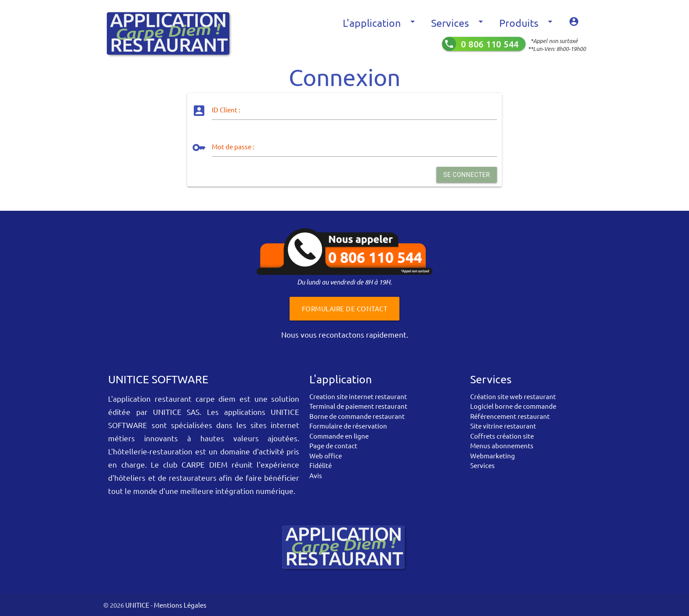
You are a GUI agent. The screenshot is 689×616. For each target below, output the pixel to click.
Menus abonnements (502, 445)
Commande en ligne (339, 436)
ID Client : (226, 110)
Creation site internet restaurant (358, 396)
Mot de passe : (233, 146)
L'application (380, 23)
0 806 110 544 (490, 44)
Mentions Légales (180, 605)
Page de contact (333, 445)
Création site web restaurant (513, 396)
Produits (527, 23)
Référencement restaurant (510, 416)
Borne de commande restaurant (357, 416)
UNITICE (137, 605)
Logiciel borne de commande (513, 406)
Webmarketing (493, 456)
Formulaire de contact (345, 308)
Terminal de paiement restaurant (358, 406)
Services (459, 23)
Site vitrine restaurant (503, 426)
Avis (316, 475)
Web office (326, 456)
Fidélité (321, 465)
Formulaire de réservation (348, 426)
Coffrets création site (502, 436)
